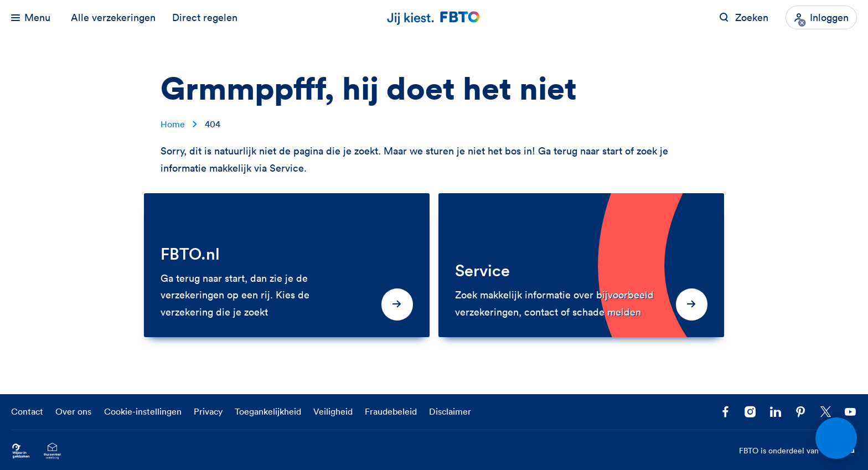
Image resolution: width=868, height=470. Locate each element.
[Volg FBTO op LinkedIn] (775, 412)
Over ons (73, 411)
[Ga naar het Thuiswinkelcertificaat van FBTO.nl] (52, 451)
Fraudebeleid (391, 411)
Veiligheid (333, 411)
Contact (27, 411)
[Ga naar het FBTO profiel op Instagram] (750, 412)
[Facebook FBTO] (725, 412)
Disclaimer (450, 411)
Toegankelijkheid (268, 411)
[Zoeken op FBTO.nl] (744, 17)
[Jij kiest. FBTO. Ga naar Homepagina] (434, 17)
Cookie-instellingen (143, 411)
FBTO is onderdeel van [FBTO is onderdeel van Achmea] (798, 451)
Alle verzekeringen (113, 17)
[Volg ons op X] (826, 412)
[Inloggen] (821, 17)
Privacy (208, 411)
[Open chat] (836, 438)
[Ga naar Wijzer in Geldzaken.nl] (21, 451)
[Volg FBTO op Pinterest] (801, 412)
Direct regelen (205, 17)
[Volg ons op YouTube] (851, 412)
